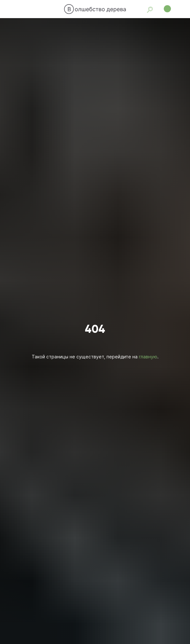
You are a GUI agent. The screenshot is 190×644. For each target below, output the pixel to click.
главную (148, 357)
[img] (95, 9)
